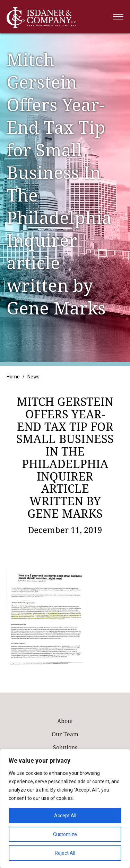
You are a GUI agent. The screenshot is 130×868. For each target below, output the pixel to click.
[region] (65, 809)
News (33, 377)
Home (13, 377)
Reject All (65, 853)
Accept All (65, 816)
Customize (65, 834)
